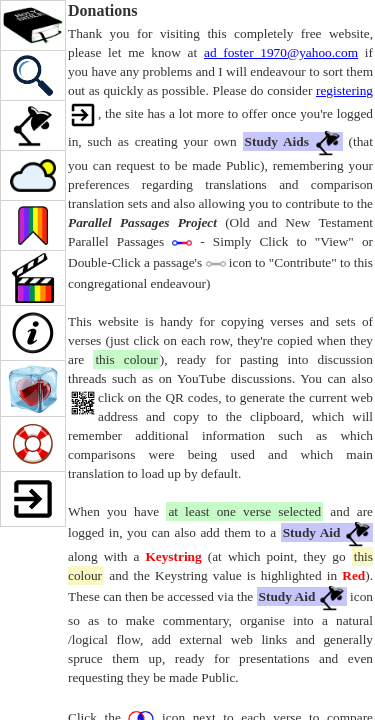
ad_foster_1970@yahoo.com (281, 52)
